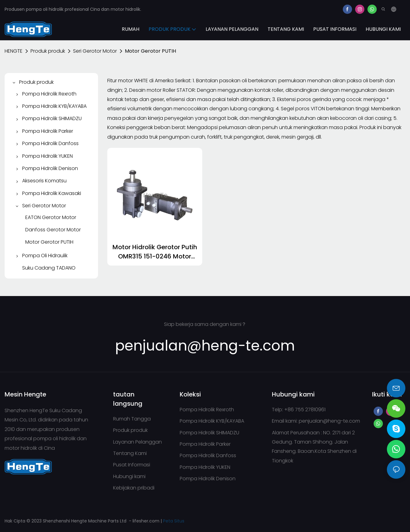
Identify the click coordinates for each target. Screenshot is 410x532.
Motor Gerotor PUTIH (150, 51)
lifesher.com (147, 521)
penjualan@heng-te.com (329, 421)
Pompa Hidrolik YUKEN (205, 467)
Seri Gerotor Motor (95, 51)
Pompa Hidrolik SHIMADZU (209, 433)
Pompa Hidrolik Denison (208, 479)
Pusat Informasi (132, 465)
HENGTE (14, 51)
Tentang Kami (130, 453)
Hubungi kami (129, 476)
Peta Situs (174, 521)
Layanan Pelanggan (137, 442)
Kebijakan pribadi (134, 488)
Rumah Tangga (132, 419)
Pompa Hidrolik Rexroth (207, 410)
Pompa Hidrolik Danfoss (208, 455)
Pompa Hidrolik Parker (205, 444)
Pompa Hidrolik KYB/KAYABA (212, 421)
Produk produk (48, 51)
